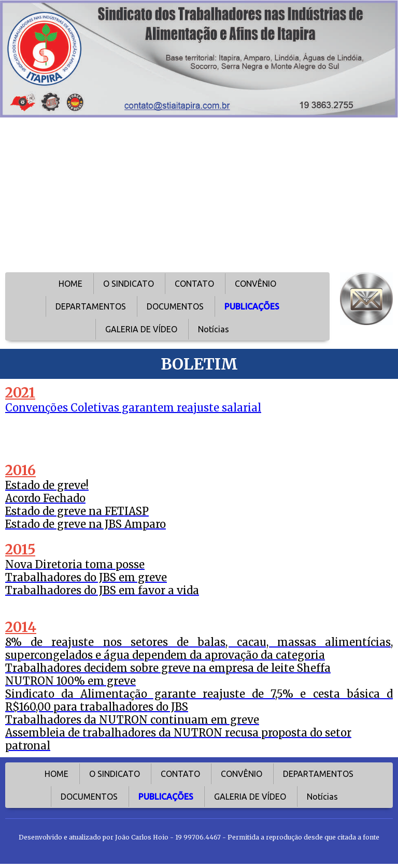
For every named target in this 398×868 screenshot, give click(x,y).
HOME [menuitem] (70, 284)
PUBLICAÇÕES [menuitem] (252, 306)
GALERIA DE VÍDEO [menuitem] (141, 329)
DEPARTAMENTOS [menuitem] (91, 306)
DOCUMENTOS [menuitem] (175, 306)
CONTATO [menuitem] (194, 284)
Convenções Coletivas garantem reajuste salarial (133, 408)
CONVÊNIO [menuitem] (255, 284)
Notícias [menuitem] (214, 329)
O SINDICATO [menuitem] (129, 284)
